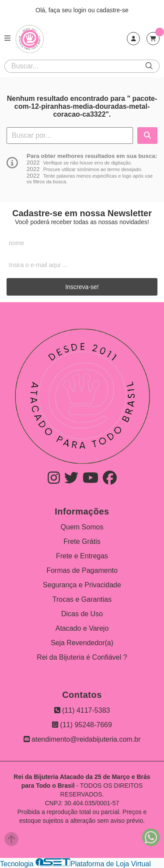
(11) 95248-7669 (82, 725)
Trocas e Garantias (82, 599)
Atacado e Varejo (82, 628)
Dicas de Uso (82, 614)
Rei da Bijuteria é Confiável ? (82, 657)
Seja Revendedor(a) (82, 643)
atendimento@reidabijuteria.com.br (82, 739)
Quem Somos (82, 527)
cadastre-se (113, 10)
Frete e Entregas (82, 556)
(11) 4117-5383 (82, 710)
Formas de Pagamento (82, 570)
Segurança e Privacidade (82, 585)
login (81, 10)
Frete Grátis (82, 541)
